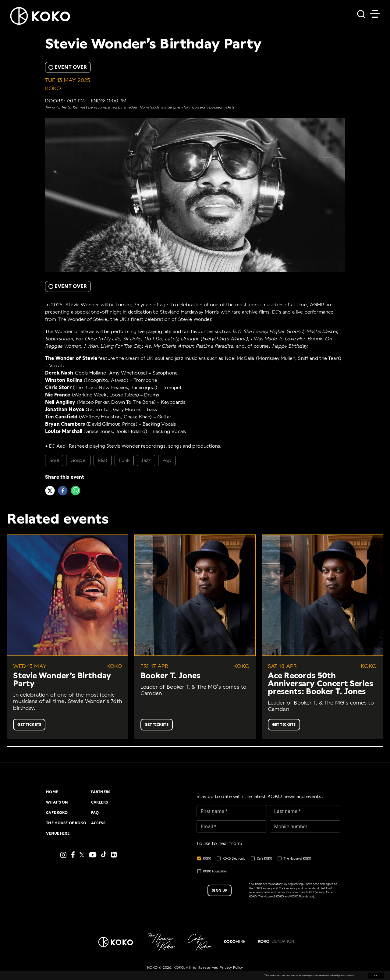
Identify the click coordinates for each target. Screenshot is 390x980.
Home (52, 792)
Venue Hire (58, 833)
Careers (99, 802)
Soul (54, 460)
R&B (103, 460)
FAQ (95, 813)
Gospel (78, 460)
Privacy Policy (231, 968)
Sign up (220, 890)
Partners (101, 792)
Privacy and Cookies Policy (280, 888)
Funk (124, 460)
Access (98, 823)
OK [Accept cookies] (376, 976)
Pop (167, 460)
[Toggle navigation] (375, 14)
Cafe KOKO (57, 813)
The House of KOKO (66, 823)
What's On (57, 802)
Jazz (146, 460)
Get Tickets (29, 725)
